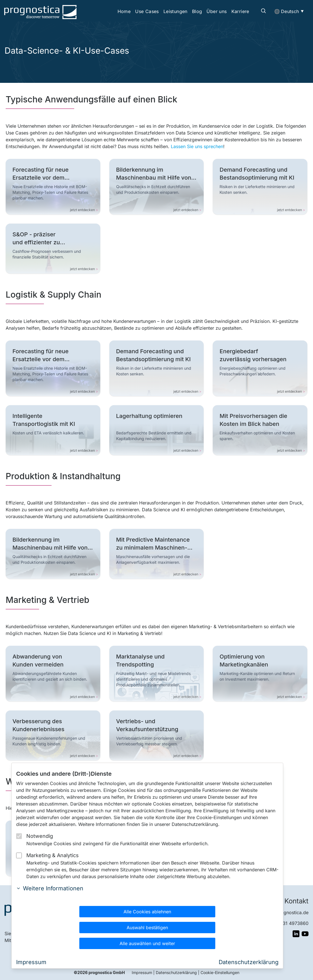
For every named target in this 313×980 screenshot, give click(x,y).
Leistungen (175, 11)
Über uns (217, 11)
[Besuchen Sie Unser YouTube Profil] (305, 934)
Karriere (240, 11)
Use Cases (147, 11)
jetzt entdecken (84, 210)
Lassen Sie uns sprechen (197, 146)
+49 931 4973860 (289, 923)
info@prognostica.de (286, 912)
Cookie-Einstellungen (220, 972)
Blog (197, 11)
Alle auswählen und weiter (147, 943)
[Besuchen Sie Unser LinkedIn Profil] (296, 934)
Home (124, 11)
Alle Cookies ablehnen (147, 912)
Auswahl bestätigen (147, 928)
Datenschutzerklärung (176, 972)
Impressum (142, 972)
